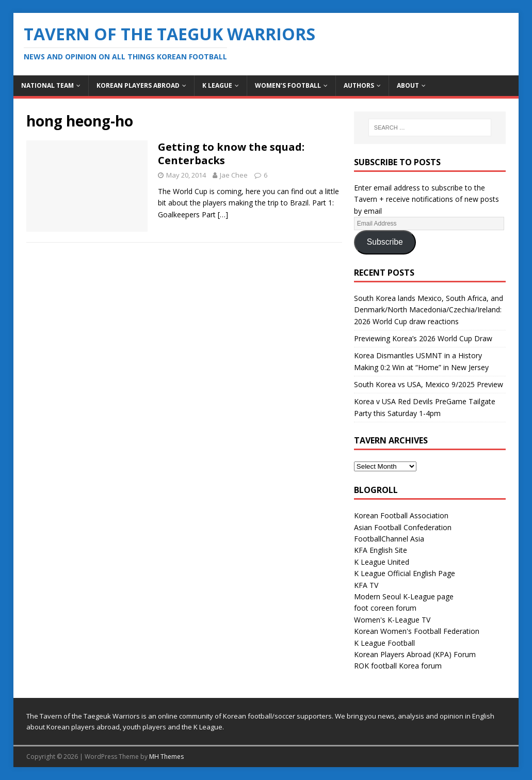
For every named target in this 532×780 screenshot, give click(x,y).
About (408, 85)
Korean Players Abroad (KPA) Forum (415, 654)
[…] (223, 214)
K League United (382, 562)
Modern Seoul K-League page (404, 596)
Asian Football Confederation (403, 527)
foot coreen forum (385, 608)
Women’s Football (288, 85)
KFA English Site (381, 550)
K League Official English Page (405, 573)
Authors (359, 85)
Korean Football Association (401, 515)
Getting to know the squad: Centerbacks (231, 154)
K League (217, 85)
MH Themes (166, 757)
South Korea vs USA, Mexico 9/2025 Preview (429, 384)
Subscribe (385, 242)
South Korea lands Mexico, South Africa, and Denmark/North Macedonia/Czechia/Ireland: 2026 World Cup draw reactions (429, 310)
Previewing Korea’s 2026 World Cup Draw (423, 338)
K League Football (384, 643)
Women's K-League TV (392, 620)
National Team (47, 85)
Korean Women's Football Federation (417, 631)
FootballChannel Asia (389, 539)
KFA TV (366, 585)
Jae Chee (234, 175)
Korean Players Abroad (138, 85)
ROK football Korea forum (398, 666)
